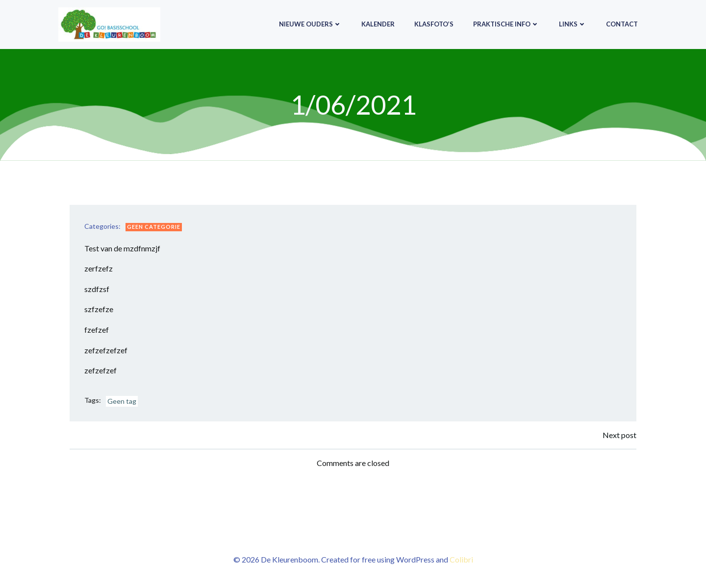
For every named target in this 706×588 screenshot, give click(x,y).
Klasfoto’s (434, 24)
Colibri (461, 559)
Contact (622, 24)
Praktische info (506, 24)
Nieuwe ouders (310, 24)
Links (573, 24)
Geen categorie (154, 227)
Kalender (378, 24)
